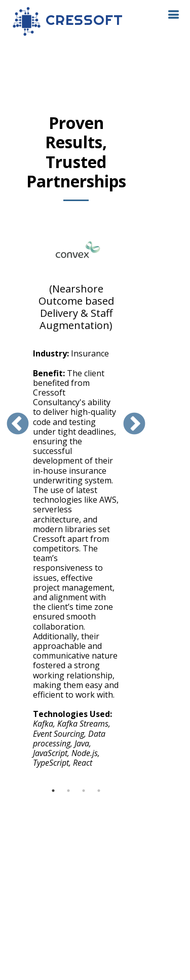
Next (134, 424)
